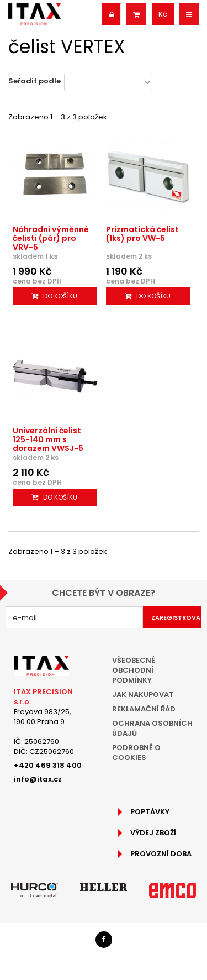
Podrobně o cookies (136, 753)
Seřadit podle (34, 81)
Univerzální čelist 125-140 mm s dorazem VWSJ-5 (48, 439)
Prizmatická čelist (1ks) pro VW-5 (142, 234)
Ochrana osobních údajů (152, 728)
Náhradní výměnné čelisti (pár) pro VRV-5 (51, 238)
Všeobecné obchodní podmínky (134, 670)
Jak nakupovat (143, 695)
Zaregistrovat (177, 617)
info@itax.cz (38, 779)
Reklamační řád (144, 709)
